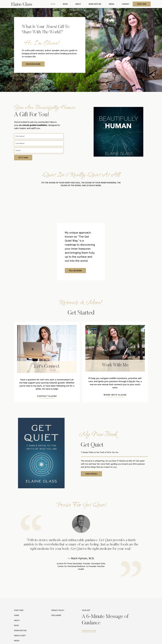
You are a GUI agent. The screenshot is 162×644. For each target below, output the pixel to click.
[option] (81, 546)
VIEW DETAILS (91, 474)
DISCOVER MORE (34, 64)
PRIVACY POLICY (58, 611)
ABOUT (80, 4)
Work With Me (115, 366)
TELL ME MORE (76, 271)
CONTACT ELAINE (47, 396)
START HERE (142, 4)
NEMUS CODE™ (20, 636)
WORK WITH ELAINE (115, 395)
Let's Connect (47, 367)
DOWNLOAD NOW (89, 631)
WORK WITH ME (96, 4)
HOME (55, 4)
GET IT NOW (23, 158)
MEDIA (112, 4)
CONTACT (126, 4)
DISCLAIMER (56, 616)
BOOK (67, 4)
